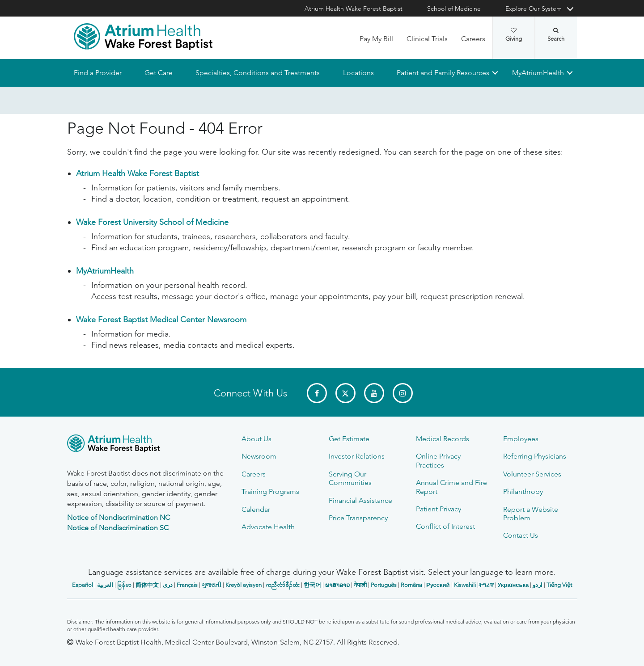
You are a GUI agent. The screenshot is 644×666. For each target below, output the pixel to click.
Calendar (256, 509)
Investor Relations (357, 456)
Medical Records (443, 439)
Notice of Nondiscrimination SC (118, 528)
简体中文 (147, 585)
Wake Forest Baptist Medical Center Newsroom (161, 320)
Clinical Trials (427, 39)
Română (411, 585)
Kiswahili (465, 585)
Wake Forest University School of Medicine (152, 223)
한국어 (312, 585)
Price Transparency (358, 518)
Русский (438, 585)
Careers (473, 39)
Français (187, 585)
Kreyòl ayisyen (244, 585)
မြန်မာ (124, 585)
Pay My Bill (376, 39)
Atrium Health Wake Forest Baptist (354, 8)
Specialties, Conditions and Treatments (258, 73)
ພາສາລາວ (337, 585)
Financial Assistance (360, 500)
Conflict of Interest (445, 526)
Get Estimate (349, 439)
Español (83, 585)
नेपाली (360, 585)
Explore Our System (534, 8)
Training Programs (270, 491)
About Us (256, 439)
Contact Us (521, 535)
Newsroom (259, 456)
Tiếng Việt (559, 585)
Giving (514, 35)
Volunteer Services (532, 474)
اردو (538, 585)
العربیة (105, 585)
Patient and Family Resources (443, 73)
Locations (358, 73)
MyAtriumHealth (538, 73)
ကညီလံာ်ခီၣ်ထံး (283, 585)
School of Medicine (454, 8)
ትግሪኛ (486, 585)
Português (384, 585)
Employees (521, 439)
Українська (513, 585)
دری (168, 585)
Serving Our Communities (350, 478)
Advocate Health (268, 527)
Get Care (159, 73)
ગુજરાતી (212, 585)
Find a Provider (98, 73)
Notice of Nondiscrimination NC (119, 517)
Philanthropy (523, 491)
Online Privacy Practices (438, 460)
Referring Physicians (535, 456)
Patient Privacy (439, 509)
